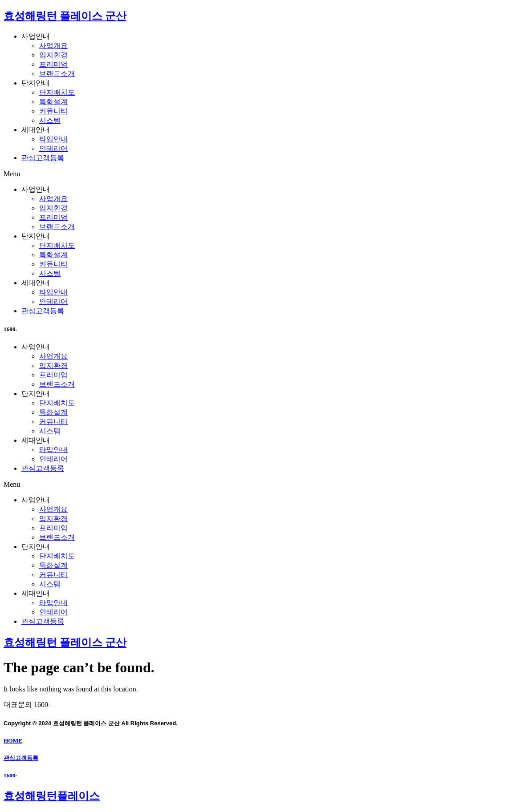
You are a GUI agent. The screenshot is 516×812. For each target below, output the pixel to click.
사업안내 (36, 36)
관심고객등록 (43, 158)
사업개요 (53, 46)
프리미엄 (53, 64)
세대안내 (36, 130)
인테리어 (53, 148)
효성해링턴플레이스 (52, 796)
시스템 (50, 120)
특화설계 (53, 102)
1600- (10, 775)
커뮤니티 (53, 111)
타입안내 (53, 139)
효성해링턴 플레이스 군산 (65, 16)
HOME (13, 741)
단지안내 (36, 83)
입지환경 (53, 55)
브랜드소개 (57, 74)
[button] (258, 174)
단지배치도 (57, 92)
